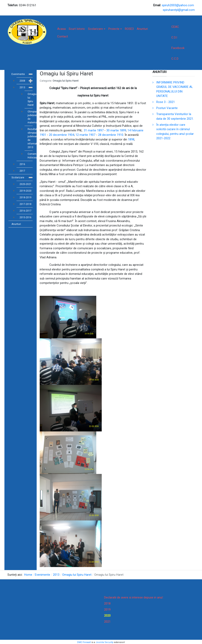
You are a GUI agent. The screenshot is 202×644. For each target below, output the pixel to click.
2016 (22, 164)
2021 (107, 622)
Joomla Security (104, 642)
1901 (43, 135)
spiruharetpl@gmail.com (179, 10)
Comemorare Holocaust (30, 156)
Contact (63, 36)
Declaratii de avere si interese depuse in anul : (134, 597)
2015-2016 (25, 217)
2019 (107, 610)
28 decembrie (107, 135)
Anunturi (142, 29)
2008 (22, 81)
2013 (22, 87)
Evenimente (18, 74)
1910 (120, 135)
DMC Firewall (84, 642)
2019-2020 (25, 191)
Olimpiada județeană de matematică (30, 117)
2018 (107, 603)
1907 (92, 135)
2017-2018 (25, 204)
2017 (22, 171)
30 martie (113, 130)
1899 (123, 130)
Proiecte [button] (115, 29)
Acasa (61, 29)
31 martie (90, 130)
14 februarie (135, 130)
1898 (131, 139)
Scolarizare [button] (97, 29)
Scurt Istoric (77, 29)
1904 (71, 135)
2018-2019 (25, 197)
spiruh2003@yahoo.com (178, 5)
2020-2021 (25, 184)
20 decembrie (58, 135)
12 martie (82, 135)
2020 (107, 616)
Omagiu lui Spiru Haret (30, 100)
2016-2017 (25, 211)
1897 (100, 130)
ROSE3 (129, 29)
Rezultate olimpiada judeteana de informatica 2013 (30, 138)
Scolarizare (18, 178)
